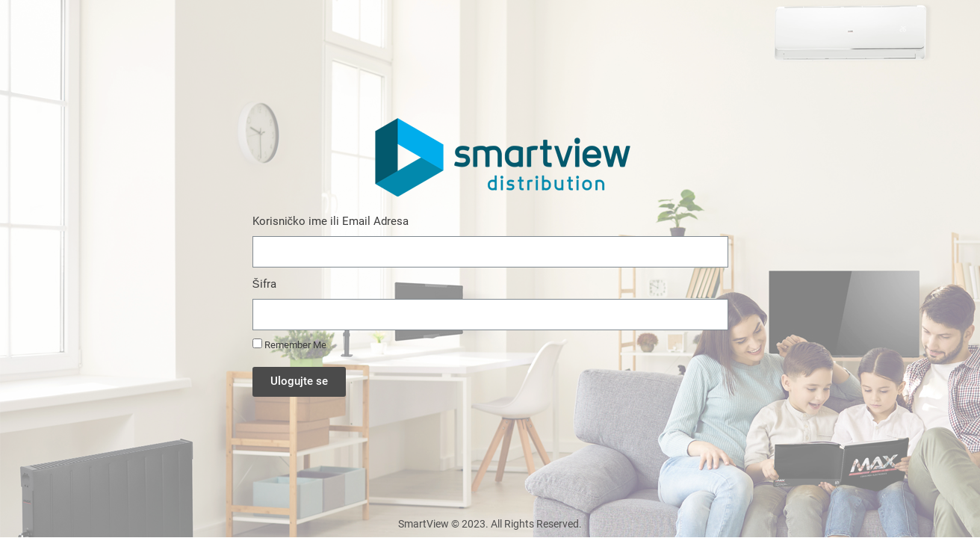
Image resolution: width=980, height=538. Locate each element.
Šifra (264, 284)
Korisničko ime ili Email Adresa (331, 221)
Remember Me (289, 344)
